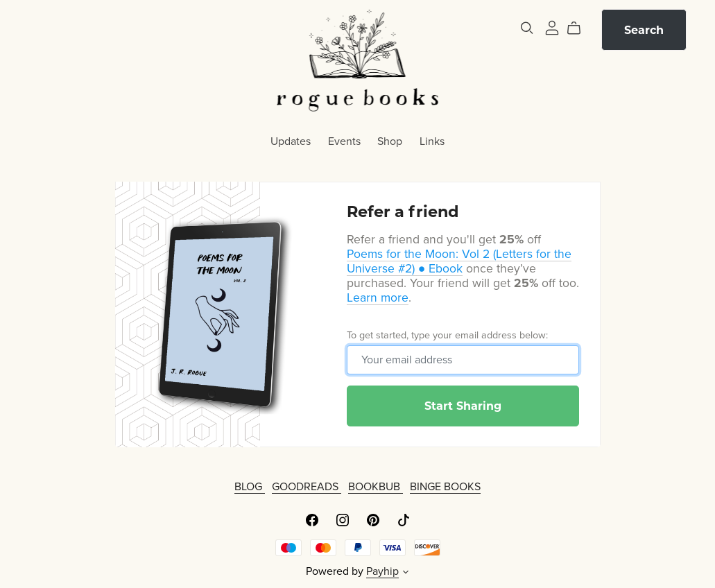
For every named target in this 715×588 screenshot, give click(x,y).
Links (432, 141)
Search (644, 30)
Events (344, 141)
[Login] (552, 27)
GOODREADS (307, 487)
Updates (291, 141)
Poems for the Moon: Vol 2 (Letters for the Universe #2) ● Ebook (459, 261)
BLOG (250, 487)
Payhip (382, 571)
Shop (390, 141)
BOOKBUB (376, 487)
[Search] (527, 28)
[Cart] (579, 28)
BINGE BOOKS (445, 487)
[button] (406, 573)
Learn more (378, 298)
